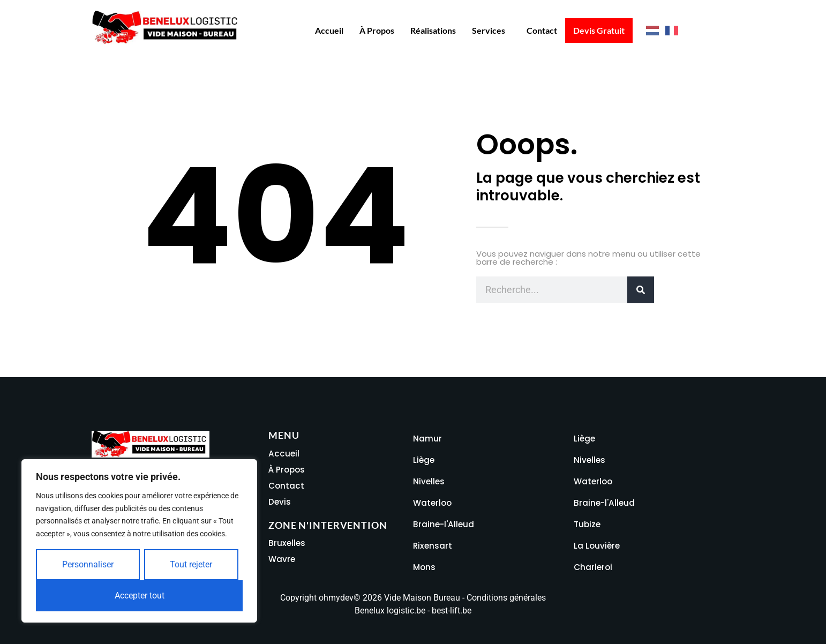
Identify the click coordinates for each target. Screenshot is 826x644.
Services (489, 30)
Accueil (329, 30)
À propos (377, 30)
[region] (139, 541)
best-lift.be (452, 611)
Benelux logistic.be (390, 611)
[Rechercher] (641, 290)
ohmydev (336, 598)
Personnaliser (88, 564)
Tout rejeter (191, 564)
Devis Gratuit (599, 30)
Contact (542, 30)
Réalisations (433, 30)
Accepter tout (140, 596)
